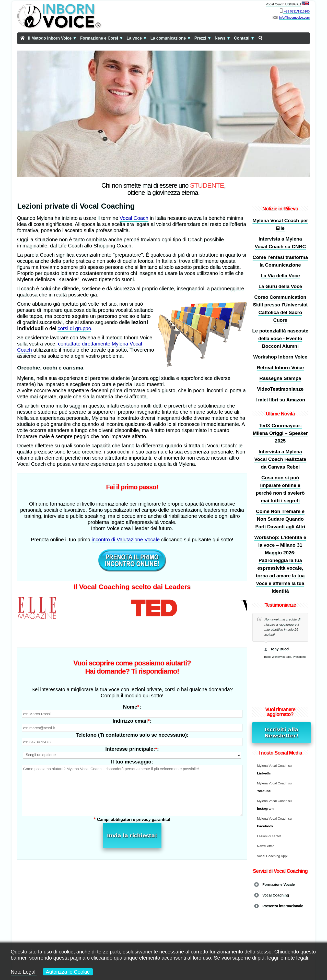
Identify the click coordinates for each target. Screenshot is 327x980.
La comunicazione (171, 38)
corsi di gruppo (74, 328)
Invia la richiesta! (132, 806)
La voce (137, 38)
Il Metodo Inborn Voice (52, 38)
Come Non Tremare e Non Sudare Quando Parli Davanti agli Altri (280, 519)
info (282, 18)
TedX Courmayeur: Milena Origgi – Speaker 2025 (280, 433)
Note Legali (24, 972)
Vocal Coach (134, 218)
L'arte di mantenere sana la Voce (181, 906)
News (223, 38)
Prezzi (203, 38)
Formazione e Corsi (102, 38)
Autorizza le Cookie (68, 972)
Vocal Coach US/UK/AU (288, 4)
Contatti (244, 38)
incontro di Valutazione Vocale (126, 540)
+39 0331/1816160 (296, 11)
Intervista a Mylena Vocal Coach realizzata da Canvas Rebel (280, 459)
